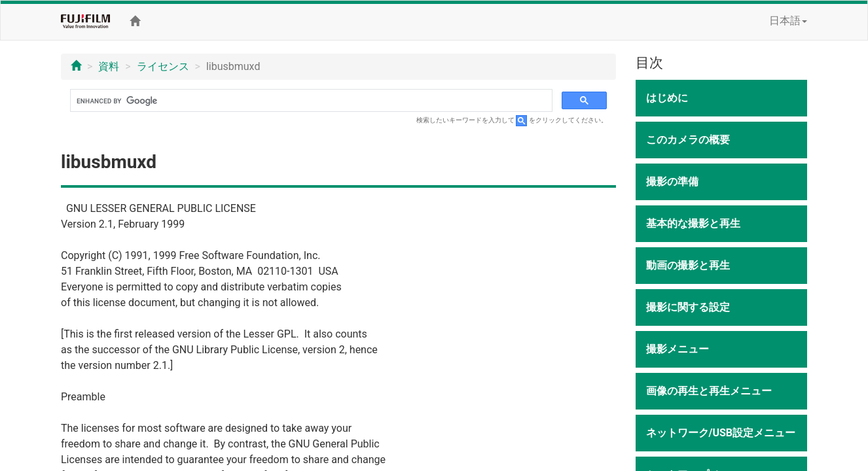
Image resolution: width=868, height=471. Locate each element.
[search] (310, 101)
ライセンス (163, 66)
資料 (109, 66)
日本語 (788, 21)
